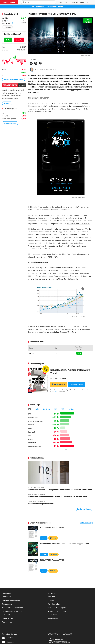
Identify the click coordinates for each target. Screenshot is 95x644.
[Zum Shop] (61, 2)
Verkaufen (19, 40)
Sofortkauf (59, 384)
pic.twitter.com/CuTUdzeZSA (79, 224)
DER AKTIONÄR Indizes (57, 611)
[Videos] (82, 2)
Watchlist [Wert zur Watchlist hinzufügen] (8, 27)
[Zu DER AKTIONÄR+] (74, 2)
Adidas (30, 439)
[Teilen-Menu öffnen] (31, 63)
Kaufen (8, 40)
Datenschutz (7, 604)
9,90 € (44, 538)
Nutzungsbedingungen (11, 600)
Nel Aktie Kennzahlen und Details (13, 80)
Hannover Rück (33, 417)
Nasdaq (37, 409)
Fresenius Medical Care (35, 421)
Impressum (7, 597)
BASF (30, 414)
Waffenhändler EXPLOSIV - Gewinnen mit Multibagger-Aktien (64, 543)
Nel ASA (33, 59)
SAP (29, 436)
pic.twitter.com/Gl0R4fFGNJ (47, 257)
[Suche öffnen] (23, 2)
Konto (56, 392)
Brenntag (31, 425)
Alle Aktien (52, 593)
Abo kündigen (8, 622)
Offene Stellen (8, 618)
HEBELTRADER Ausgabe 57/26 (52, 560)
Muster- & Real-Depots (57, 607)
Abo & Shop (52, 615)
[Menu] (92, 2)
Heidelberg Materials (35, 446)
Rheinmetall (32, 443)
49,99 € (44, 554)
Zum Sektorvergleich (10, 123)
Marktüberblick (54, 604)
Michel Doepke (51, 69)
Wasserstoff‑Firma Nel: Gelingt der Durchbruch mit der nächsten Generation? (60, 490)
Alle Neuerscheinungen (86, 523)
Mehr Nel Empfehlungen (84, 509)
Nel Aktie (5, 18)
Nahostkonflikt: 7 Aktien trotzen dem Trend (70, 372)
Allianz (30, 428)
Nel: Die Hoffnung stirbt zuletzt (41, 504)
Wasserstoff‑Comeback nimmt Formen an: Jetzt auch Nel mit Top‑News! (58, 497)
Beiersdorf (32, 432)
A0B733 (5, 21)
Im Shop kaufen (77, 385)
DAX (30, 409)
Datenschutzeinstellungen (13, 611)
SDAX (62, 409)
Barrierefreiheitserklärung (13, 607)
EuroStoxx (71, 409)
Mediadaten (7, 593)
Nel (72, 90)
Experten (51, 600)
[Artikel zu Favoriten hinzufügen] (40, 63)
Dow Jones (46, 409)
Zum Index (7, 103)
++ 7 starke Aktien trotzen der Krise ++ (48, 6)
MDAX (55, 409)
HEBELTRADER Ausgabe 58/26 (52, 527)
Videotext (6, 615)
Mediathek (52, 597)
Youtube (8, 642)
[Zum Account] (66, 2)
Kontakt (8, 638)
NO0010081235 (7, 23)
